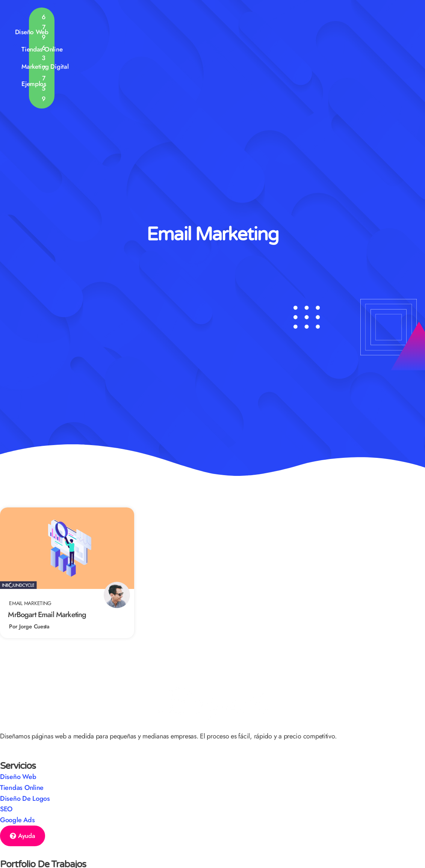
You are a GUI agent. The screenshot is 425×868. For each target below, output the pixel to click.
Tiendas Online (197, 19)
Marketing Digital (259, 19)
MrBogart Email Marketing (47, 615)
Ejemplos (313, 19)
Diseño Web (146, 19)
